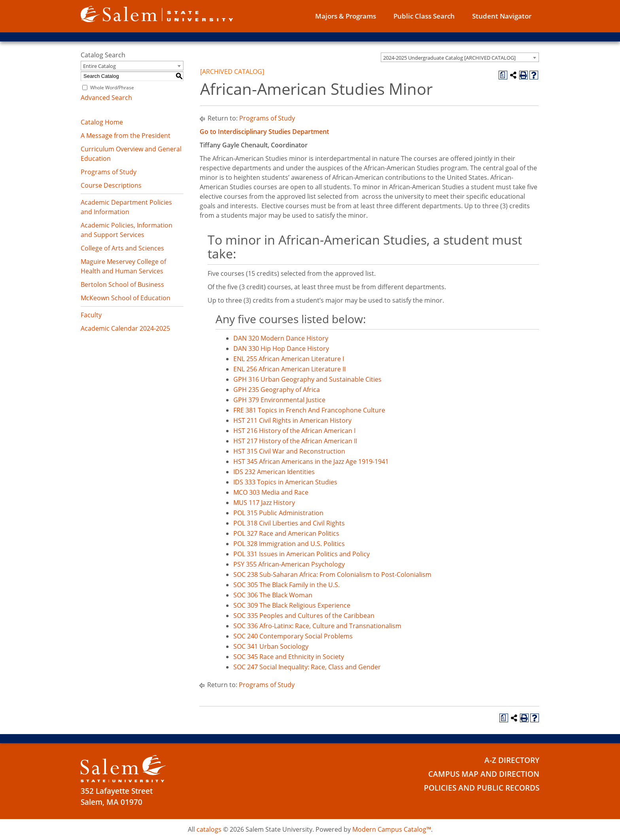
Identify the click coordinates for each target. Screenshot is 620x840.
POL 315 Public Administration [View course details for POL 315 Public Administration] (278, 513)
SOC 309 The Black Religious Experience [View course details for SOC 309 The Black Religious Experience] (292, 605)
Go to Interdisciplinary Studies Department (264, 132)
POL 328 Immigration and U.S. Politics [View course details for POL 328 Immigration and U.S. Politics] (289, 544)
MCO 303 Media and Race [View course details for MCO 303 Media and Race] (271, 492)
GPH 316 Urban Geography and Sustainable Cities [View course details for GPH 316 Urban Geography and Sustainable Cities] (307, 379)
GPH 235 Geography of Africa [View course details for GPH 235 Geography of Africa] (277, 390)
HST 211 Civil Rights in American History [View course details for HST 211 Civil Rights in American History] (292, 420)
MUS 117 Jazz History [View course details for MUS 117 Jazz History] (264, 503)
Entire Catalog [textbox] (99, 66)
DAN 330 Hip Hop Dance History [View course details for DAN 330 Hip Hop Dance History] (281, 348)
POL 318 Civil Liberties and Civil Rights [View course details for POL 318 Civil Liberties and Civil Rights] (289, 523)
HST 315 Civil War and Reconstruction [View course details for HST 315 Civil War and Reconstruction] (289, 451)
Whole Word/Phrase (112, 88)
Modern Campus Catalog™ (392, 829)
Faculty (91, 315)
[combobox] (460, 57)
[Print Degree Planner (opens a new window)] (503, 75)
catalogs (209, 829)
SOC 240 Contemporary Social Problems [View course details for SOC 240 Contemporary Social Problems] (293, 636)
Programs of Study (109, 172)
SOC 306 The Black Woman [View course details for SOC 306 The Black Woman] (273, 595)
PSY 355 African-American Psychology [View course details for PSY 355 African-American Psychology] (289, 564)
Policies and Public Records (482, 788)
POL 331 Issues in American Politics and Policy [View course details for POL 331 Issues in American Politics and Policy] (301, 554)
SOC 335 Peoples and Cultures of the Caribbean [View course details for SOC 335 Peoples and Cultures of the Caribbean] (304, 616)
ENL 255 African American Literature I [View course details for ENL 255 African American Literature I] (289, 359)
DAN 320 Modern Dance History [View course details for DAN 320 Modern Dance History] (281, 338)
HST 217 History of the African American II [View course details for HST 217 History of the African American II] (295, 441)
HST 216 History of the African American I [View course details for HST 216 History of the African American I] (294, 431)
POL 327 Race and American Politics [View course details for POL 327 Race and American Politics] (286, 533)
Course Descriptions (111, 185)
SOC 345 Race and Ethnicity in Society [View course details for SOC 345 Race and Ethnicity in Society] (289, 657)
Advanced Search (106, 98)
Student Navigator (502, 16)
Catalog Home (102, 122)
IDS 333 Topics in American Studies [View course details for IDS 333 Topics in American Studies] (285, 482)
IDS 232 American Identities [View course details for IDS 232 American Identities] (274, 472)
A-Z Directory (512, 760)
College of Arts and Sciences (122, 248)
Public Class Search (424, 16)
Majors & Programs (346, 16)
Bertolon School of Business (122, 284)
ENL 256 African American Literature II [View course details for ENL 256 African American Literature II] (289, 369)
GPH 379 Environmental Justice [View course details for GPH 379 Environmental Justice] (279, 400)
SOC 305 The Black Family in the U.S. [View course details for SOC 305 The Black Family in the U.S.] (286, 585)
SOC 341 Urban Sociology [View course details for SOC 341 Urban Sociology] (271, 646)
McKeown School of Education (126, 298)
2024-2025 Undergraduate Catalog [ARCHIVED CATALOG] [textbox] (449, 58)
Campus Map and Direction (484, 774)
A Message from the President (126, 136)
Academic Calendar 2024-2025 (125, 328)
